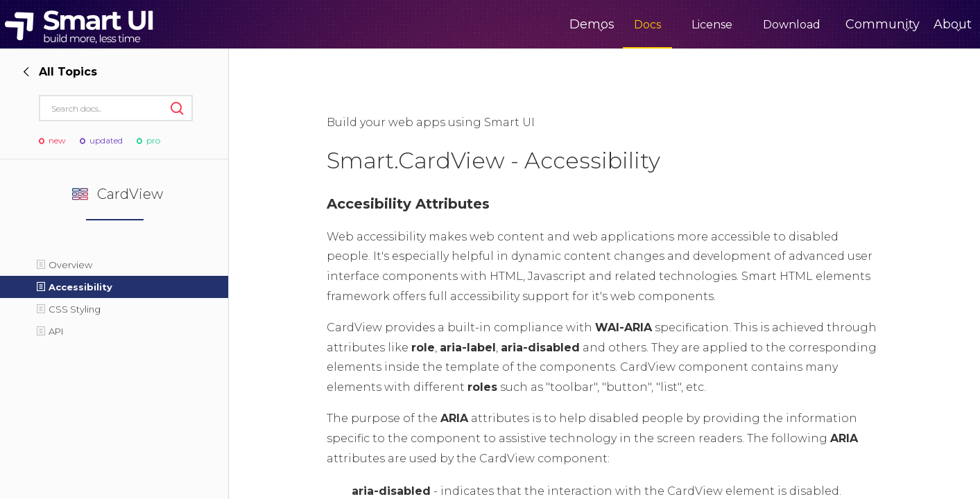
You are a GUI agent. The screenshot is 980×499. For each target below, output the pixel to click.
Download (734, 25)
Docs (590, 25)
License (654, 25)
